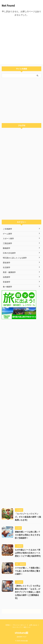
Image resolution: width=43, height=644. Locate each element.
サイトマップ (17, 627)
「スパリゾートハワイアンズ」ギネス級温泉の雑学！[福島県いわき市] (28, 517)
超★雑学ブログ (22, 637)
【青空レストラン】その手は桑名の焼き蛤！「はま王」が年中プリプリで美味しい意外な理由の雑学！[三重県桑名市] (28, 592)
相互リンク (27, 627)
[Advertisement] (21, 40)
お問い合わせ (33, 625)
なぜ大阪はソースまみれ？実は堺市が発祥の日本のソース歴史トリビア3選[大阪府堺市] (28, 553)
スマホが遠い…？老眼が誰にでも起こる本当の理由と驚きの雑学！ (28, 571)
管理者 (8, 625)
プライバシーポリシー (19, 625)
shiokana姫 (21, 633)
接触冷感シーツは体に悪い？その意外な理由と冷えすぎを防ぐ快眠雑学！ (28, 535)
